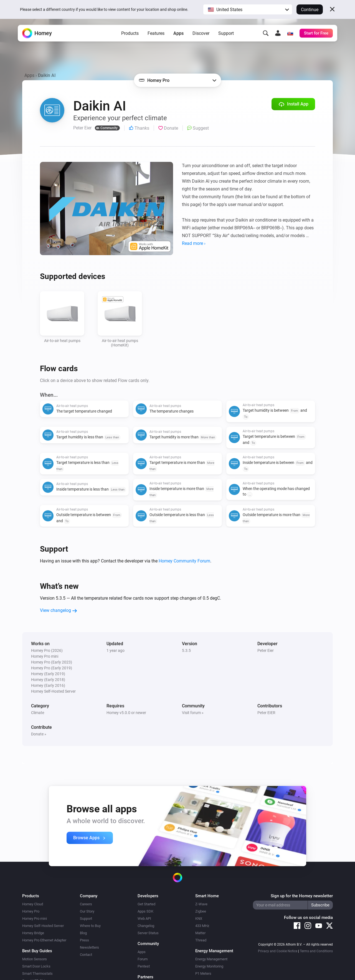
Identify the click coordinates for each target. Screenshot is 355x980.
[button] (248, 9)
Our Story (87, 911)
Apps (178, 36)
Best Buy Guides (37, 951)
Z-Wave (201, 904)
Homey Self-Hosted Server (43, 926)
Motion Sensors (35, 959)
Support (226, 36)
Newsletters (89, 947)
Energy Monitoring (209, 966)
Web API (144, 919)
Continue (310, 10)
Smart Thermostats (37, 973)
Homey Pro (31, 911)
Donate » (39, 734)
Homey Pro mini (35, 919)
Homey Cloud (33, 904)
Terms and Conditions (316, 951)
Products (130, 36)
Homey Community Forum (184, 561)
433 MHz (202, 926)
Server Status (148, 933)
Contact (86, 955)
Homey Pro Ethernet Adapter (44, 940)
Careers (86, 904)
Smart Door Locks (36, 966)
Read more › (194, 243)
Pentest (144, 966)
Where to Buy (90, 926)
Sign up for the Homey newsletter (302, 896)
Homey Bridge (33, 933)
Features (156, 36)
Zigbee (201, 911)
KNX (199, 919)
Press (84, 940)
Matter (200, 933)
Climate (38, 713)
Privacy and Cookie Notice (278, 951)
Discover (201, 36)
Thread (201, 940)
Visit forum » (193, 713)
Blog (83, 933)
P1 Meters (203, 973)
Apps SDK (145, 911)
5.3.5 (186, 650)
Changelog (146, 926)
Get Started (146, 904)
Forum (143, 959)
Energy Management (211, 959)
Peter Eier (266, 650)
